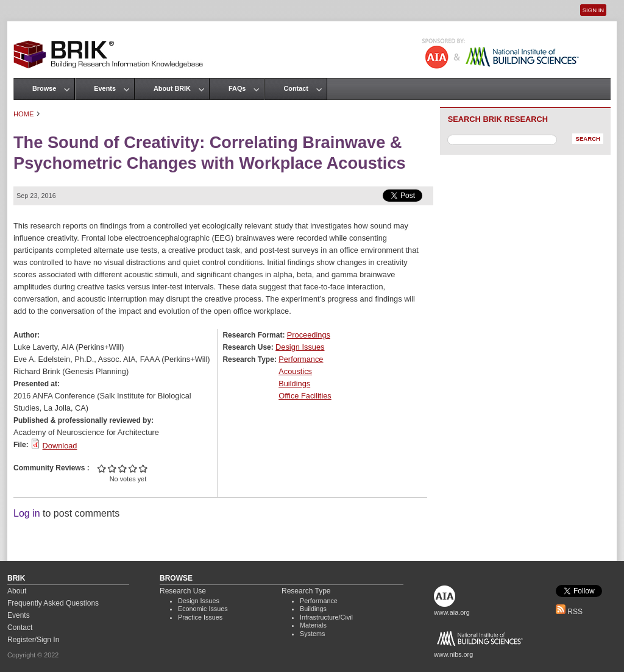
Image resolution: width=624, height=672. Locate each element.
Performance (301, 359)
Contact (296, 88)
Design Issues (300, 347)
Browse (44, 88)
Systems (312, 634)
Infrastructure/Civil (326, 617)
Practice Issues (200, 617)
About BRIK (172, 88)
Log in (27, 513)
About (17, 591)
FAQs (237, 88)
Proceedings (309, 335)
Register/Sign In (33, 640)
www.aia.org (452, 612)
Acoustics (295, 371)
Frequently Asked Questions (53, 603)
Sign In (593, 10)
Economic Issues (203, 609)
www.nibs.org (453, 654)
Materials (313, 625)
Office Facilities (305, 396)
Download (60, 446)
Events (105, 88)
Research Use (183, 591)
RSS (569, 612)
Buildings (294, 384)
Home (24, 114)
